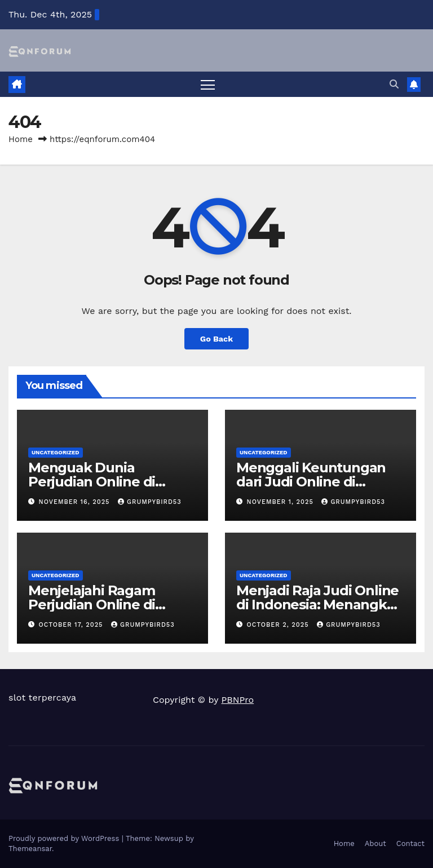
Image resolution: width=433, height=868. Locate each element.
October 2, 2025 (279, 625)
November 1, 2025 (282, 502)
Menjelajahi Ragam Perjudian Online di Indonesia (92, 604)
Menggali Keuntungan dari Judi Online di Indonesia (311, 482)
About (375, 843)
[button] (394, 84)
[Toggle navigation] (208, 84)
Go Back (216, 339)
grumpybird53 (150, 502)
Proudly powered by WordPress (65, 838)
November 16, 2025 (76, 502)
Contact (410, 843)
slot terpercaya (42, 697)
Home (21, 139)
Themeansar (30, 849)
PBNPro (238, 700)
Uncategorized (56, 452)
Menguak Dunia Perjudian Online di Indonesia (92, 482)
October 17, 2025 (72, 625)
